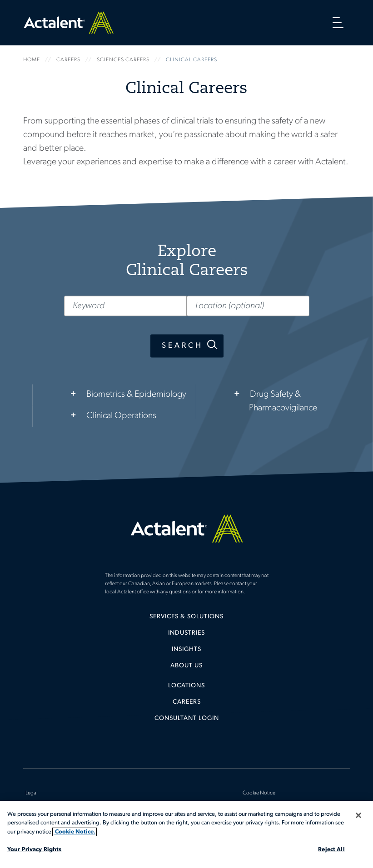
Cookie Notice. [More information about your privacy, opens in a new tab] (75, 832)
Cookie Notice (259, 793)
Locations (186, 686)
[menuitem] (187, 620)
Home (69, 22)
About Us (186, 666)
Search (182, 346)
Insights (186, 649)
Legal (32, 793)
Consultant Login (187, 718)
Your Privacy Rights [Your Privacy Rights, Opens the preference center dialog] (34, 850)
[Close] (358, 815)
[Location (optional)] (248, 306)
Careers (187, 702)
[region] (186, 834)
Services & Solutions (186, 617)
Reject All (331, 850)
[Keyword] (125, 306)
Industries (186, 633)
